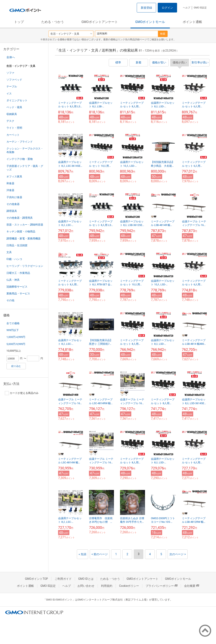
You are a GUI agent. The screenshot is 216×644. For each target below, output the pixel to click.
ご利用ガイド (63, 579)
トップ (19, 22)
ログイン (167, 8)
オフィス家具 (14, 177)
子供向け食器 (14, 197)
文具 (9, 252)
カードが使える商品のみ (22, 393)
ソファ (10, 73)
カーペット (13, 135)
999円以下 (13, 330)
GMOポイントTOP (37, 579)
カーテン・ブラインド (20, 142)
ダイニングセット (17, 100)
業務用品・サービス (18, 294)
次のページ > (178, 554)
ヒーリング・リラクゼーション (25, 266)
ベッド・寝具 (14, 107)
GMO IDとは (86, 579)
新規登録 (146, 8)
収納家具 (12, 114)
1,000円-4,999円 (16, 337)
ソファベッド (14, 80)
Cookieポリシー (129, 586)
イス (9, 94)
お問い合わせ (86, 586)
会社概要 (192, 586)
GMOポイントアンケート (100, 22)
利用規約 (107, 586)
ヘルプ (187, 8)
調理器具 (12, 211)
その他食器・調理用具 (20, 218)
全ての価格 (13, 323)
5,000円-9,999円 (16, 344)
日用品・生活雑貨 (17, 245)
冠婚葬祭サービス (17, 287)
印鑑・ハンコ (14, 259)
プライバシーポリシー (162, 586)
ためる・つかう (53, 22)
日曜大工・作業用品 (18, 273)
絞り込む (16, 366)
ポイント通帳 (192, 22)
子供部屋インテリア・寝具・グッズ (25, 168)
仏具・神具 (13, 280)
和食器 (10, 183)
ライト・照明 (14, 128)
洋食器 (10, 190)
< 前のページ (100, 554)
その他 (10, 300)
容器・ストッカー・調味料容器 (25, 225)
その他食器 (13, 204)
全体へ (11, 57)
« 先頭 (82, 554)
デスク (10, 121)
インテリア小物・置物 (20, 159)
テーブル (12, 86)
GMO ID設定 (200, 8)
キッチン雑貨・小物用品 (21, 231)
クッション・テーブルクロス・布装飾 (25, 150)
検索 (163, 34)
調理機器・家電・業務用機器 (23, 239)
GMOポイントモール (150, 22)
